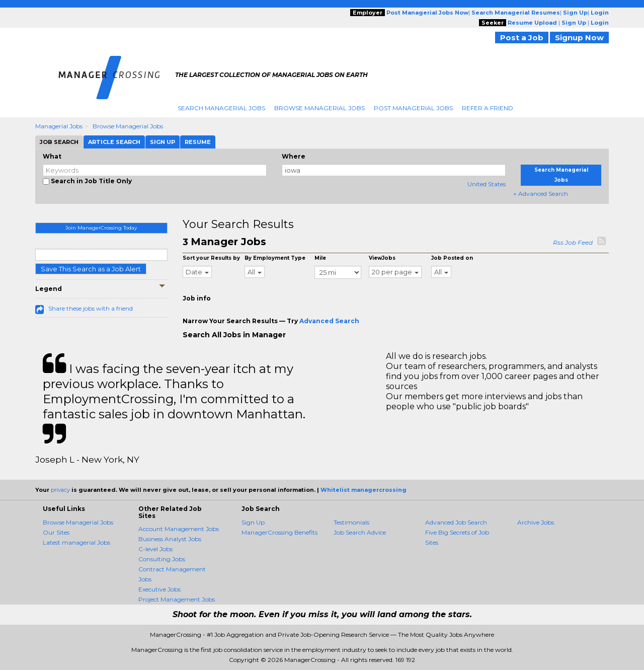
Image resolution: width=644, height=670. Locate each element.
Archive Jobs (536, 522)
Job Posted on (452, 258)
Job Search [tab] (59, 142)
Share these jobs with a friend (91, 308)
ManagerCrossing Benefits (279, 532)
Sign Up (253, 522)
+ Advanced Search (541, 194)
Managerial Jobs (59, 126)
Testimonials (351, 522)
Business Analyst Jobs (170, 539)
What (52, 156)
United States (487, 184)
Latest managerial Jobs (76, 542)
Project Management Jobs (177, 599)
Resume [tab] (198, 142)
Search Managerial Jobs (221, 108)
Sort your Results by (211, 258)
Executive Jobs (159, 589)
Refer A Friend (488, 108)
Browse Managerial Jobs (319, 108)
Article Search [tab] (114, 142)
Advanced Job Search (456, 522)
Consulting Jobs (162, 559)
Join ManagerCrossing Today (101, 228)
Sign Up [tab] (163, 142)
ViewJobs (382, 258)
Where (294, 156)
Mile (320, 258)
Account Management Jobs (179, 529)
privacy (60, 490)
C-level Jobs (155, 549)
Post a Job (522, 38)
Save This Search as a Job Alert (91, 269)
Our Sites (56, 532)
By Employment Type (275, 258)
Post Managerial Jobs (413, 108)
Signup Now (579, 38)
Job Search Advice (360, 532)
